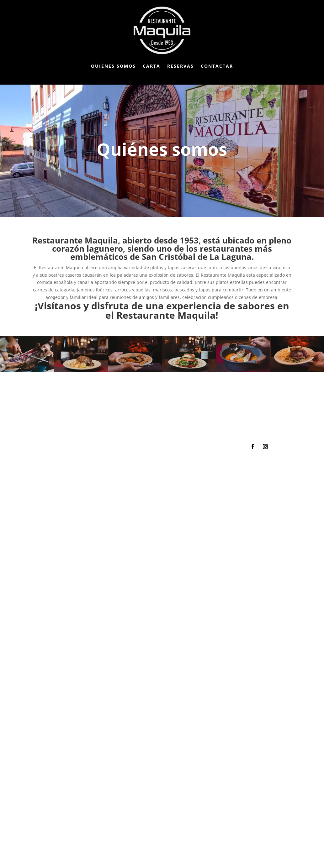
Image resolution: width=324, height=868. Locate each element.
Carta (151, 66)
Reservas (181, 66)
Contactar (217, 66)
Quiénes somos (113, 66)
